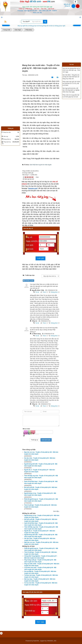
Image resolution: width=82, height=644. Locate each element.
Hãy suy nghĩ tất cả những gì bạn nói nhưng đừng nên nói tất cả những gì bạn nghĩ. (42, 26)
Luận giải (40, 258)
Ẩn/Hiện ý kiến (28, 281)
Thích (44, 292)
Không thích (54, 292)
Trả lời (37, 292)
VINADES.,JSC (52, 641)
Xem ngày (40, 622)
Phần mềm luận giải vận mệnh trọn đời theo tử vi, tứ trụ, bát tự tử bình (71, 83)
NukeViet (36, 641)
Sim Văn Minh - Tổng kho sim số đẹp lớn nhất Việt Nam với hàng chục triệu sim (71, 77)
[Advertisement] (41, 48)
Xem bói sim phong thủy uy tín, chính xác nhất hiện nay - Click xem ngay (71, 70)
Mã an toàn (26, 429)
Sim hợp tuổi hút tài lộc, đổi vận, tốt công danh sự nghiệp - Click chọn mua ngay (71, 90)
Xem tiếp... (56, 511)
